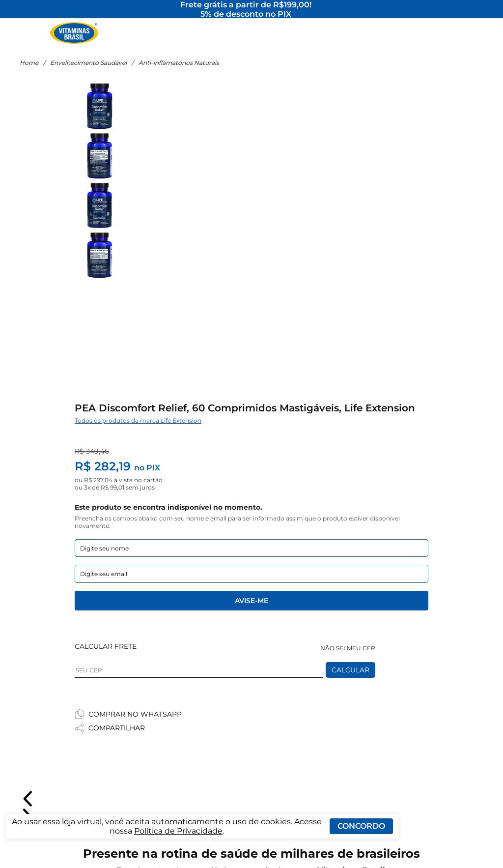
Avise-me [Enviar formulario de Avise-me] (251, 613)
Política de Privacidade (178, 831)
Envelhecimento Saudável (88, 75)
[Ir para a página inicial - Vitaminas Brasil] (74, 37)
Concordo (361, 826)
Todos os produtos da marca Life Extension (138, 433)
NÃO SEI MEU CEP (348, 660)
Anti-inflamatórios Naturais (179, 75)
